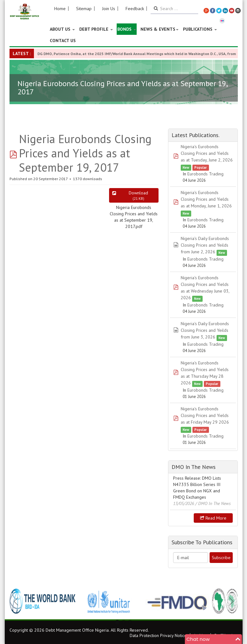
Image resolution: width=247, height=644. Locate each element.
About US (62, 29)
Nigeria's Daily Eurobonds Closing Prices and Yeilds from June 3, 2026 (205, 330)
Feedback (135, 9)
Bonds (127, 29)
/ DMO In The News (213, 503)
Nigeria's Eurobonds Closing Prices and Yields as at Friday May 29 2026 (205, 415)
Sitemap (84, 9)
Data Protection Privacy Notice (158, 635)
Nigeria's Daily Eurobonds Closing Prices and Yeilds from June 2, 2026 (205, 245)
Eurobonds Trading (205, 174)
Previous (18, 601)
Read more (213, 518)
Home (60, 9)
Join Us (109, 9)
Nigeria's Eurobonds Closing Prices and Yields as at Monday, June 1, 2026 (206, 199)
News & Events (159, 29)
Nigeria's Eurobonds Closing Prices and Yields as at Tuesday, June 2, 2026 (207, 153)
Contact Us (63, 41)
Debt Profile (96, 29)
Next (230, 601)
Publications (200, 29)
